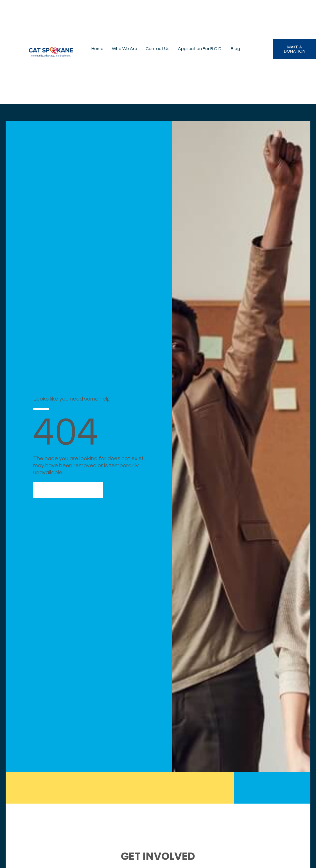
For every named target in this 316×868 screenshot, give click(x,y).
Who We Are (125, 49)
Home (97, 49)
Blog (235, 49)
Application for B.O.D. (200, 49)
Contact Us (158, 49)
